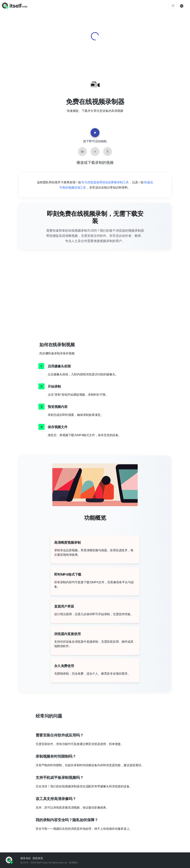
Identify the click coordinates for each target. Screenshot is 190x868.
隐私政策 (38, 858)
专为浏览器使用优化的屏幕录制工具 (105, 182)
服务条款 (26, 858)
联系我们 (73, 863)
